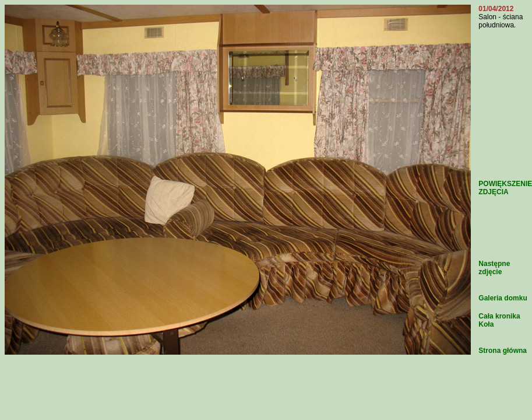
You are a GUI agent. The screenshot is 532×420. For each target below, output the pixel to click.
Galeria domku (503, 298)
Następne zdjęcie (494, 268)
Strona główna (503, 351)
